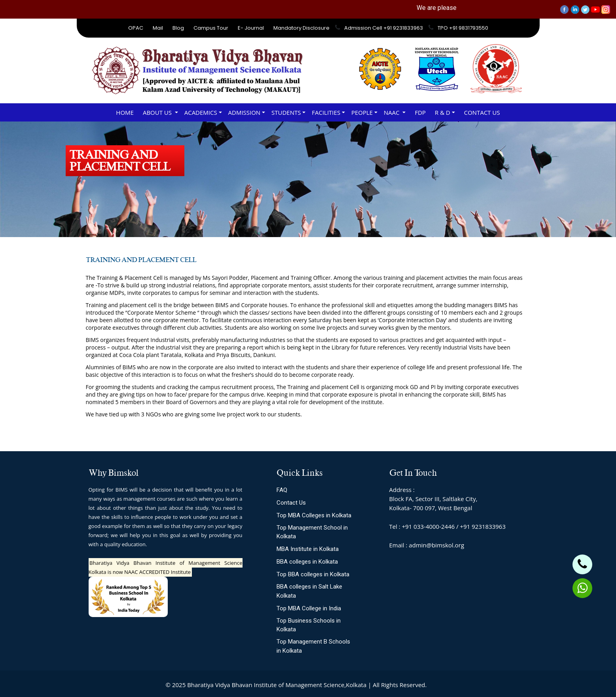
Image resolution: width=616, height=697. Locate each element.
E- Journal (251, 28)
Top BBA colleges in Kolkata (313, 574)
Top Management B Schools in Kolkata (313, 646)
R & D (443, 112)
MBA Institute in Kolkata (308, 549)
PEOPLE (362, 112)
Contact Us (482, 112)
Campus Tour (211, 28)
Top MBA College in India (309, 608)
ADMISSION (245, 112)
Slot (433, 685)
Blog (178, 28)
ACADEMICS (201, 112)
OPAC (136, 28)
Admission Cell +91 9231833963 (384, 28)
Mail (158, 28)
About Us (158, 112)
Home (125, 112)
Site (445, 685)
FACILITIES (326, 112)
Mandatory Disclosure (301, 28)
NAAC (392, 112)
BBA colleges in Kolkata (307, 562)
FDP (420, 112)
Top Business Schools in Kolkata (309, 625)
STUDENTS (286, 112)
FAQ (282, 490)
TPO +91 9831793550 (463, 28)
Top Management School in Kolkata (312, 532)
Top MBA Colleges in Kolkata (314, 515)
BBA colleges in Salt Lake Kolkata (309, 591)
